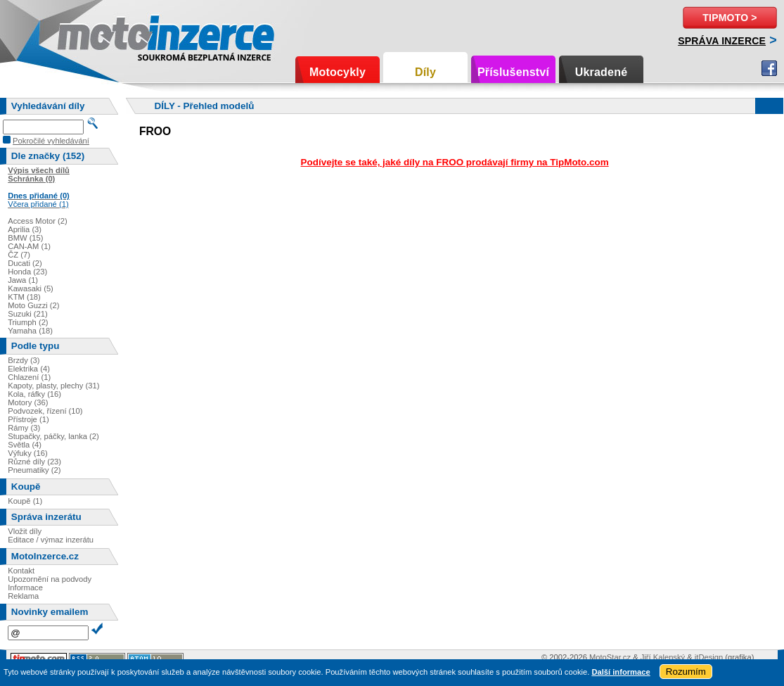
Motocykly (338, 72)
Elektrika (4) (29, 369)
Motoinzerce (87, 35)
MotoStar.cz (610, 657)
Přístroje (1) (28, 419)
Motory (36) (28, 402)
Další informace (621, 672)
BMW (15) (25, 238)
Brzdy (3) (24, 360)
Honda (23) (27, 272)
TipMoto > (730, 18)
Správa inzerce (722, 41)
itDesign (709, 657)
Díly (425, 72)
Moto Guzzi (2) (33, 305)
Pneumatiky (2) (34, 470)
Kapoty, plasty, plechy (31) (53, 386)
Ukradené (602, 72)
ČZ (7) (19, 255)
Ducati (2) (25, 263)
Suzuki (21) (28, 314)
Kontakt (21, 571)
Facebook (769, 68)
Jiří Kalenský (663, 657)
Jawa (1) (23, 280)
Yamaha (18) (30, 331)
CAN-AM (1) (29, 246)
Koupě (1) (25, 501)
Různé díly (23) (34, 462)
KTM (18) (24, 297)
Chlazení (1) (29, 377)
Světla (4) (25, 445)
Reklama (23, 596)
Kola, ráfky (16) (34, 394)
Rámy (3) (24, 428)
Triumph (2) (28, 322)
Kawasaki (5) (31, 288)
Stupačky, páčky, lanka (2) (53, 436)
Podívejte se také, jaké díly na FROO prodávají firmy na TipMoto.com (455, 162)
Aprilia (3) (25, 229)
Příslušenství (513, 72)
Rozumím (686, 672)
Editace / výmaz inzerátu (51, 540)
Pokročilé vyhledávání (51, 141)
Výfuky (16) (28, 453)
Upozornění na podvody (50, 579)
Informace (25, 587)
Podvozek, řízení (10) (45, 411)
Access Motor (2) (38, 221)
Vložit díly (25, 531)
